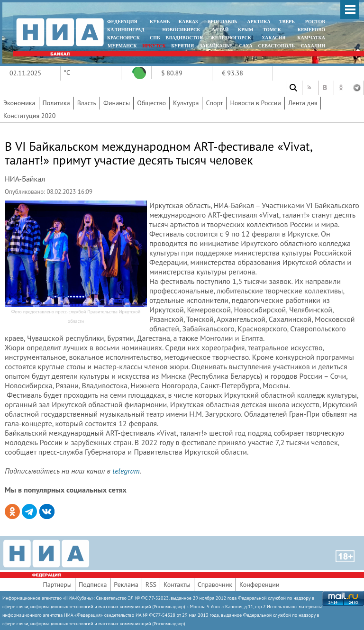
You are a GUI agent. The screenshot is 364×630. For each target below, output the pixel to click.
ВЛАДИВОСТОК (184, 38)
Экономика (19, 103)
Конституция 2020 (29, 116)
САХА (246, 46)
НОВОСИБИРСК (181, 30)
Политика (56, 103)
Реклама (126, 584)
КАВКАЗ (188, 22)
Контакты (177, 584)
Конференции (259, 584)
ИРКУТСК (154, 46)
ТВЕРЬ (287, 22)
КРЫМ (246, 30)
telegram (126, 471)
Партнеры (57, 584)
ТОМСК (273, 30)
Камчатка (311, 38)
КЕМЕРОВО (311, 30)
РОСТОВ (315, 22)
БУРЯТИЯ (182, 46)
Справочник (215, 584)
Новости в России (255, 103)
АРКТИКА (259, 22)
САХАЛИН (313, 46)
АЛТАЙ (220, 30)
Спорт (214, 103)
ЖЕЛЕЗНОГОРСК (231, 38)
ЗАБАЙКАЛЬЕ (217, 46)
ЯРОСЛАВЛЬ (222, 22)
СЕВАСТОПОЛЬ (276, 46)
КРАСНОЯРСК (123, 38)
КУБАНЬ (160, 22)
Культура (186, 103)
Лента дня (303, 103)
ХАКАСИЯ (273, 38)
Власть (87, 103)
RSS (151, 584)
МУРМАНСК (122, 46)
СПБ (155, 38)
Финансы (117, 103)
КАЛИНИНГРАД (126, 30)
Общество (151, 103)
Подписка (93, 584)
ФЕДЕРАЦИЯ (122, 22)
